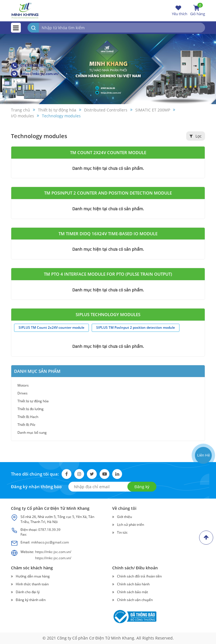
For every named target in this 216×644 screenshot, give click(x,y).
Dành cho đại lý (28, 592)
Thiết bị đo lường (31, 409)
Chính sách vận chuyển (135, 600)
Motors (23, 385)
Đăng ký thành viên (31, 600)
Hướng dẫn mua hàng (33, 576)
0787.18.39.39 (27, 66)
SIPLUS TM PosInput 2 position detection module (136, 327)
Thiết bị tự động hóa (33, 401)
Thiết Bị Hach (28, 417)
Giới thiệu (124, 517)
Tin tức (122, 532)
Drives (22, 393)
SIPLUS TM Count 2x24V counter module (51, 327)
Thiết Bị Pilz (26, 425)
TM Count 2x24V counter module (108, 152)
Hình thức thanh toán (32, 584)
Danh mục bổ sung (32, 432)
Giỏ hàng (198, 10)
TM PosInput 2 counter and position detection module (108, 193)
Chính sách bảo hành (133, 584)
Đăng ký (142, 487)
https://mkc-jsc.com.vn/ (35, 74)
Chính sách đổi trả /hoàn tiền (139, 576)
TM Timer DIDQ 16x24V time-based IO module (108, 234)
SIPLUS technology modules (108, 314)
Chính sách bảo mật (132, 592)
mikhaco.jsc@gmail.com (50, 542)
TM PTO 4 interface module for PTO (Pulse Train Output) (108, 274)
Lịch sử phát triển (130, 525)
